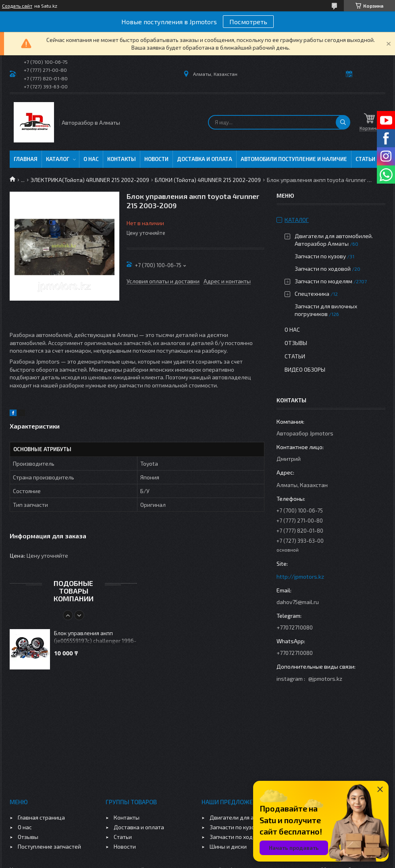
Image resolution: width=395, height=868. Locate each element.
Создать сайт (17, 6)
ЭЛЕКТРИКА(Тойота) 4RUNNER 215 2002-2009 (90, 180)
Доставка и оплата (205, 159)
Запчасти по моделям (323, 281)
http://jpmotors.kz (300, 576)
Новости (156, 159)
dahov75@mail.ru (298, 602)
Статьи (365, 159)
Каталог (58, 159)
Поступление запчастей (49, 846)
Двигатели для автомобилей (248, 817)
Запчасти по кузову (320, 256)
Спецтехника (312, 294)
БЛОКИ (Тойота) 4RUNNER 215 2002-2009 (208, 180)
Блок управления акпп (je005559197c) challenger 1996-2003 (95, 637)
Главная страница (41, 817)
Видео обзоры (305, 369)
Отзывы (296, 343)
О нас (91, 159)
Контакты (122, 159)
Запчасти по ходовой (323, 269)
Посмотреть (248, 22)
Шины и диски (228, 846)
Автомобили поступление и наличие (294, 159)
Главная (26, 159)
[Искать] (343, 122)
